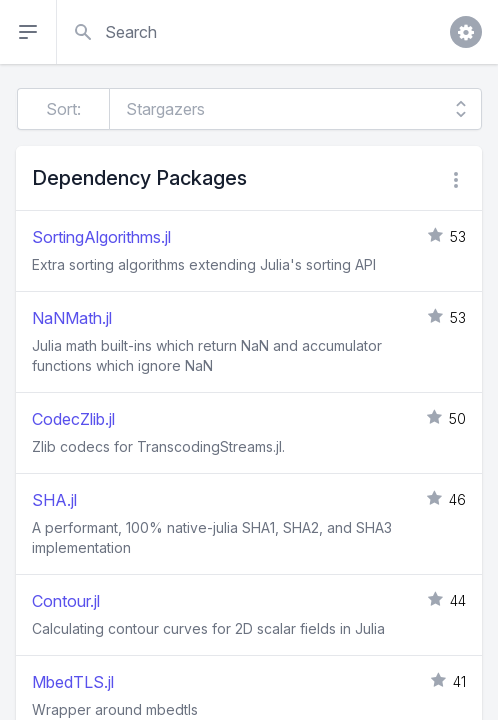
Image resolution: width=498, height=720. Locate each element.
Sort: (63, 109)
